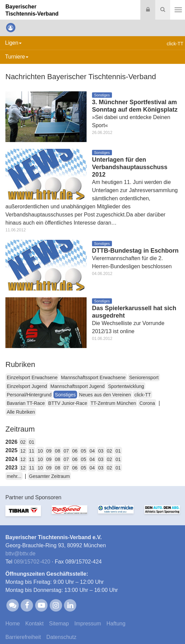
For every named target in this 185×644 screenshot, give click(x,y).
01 (32, 442)
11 (32, 451)
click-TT (143, 395)
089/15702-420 (32, 562)
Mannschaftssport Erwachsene (93, 377)
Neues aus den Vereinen (105, 395)
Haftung (116, 624)
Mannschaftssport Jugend (77, 386)
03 (101, 451)
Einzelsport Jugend (27, 386)
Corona (147, 403)
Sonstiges (65, 395)
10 (40, 451)
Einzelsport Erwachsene (32, 377)
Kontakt (34, 624)
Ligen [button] (13, 43)
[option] (23, 515)
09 (49, 451)
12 (23, 451)
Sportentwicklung (126, 386)
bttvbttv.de (20, 554)
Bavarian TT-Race (26, 403)
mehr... (14, 476)
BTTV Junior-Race (68, 403)
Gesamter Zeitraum (50, 476)
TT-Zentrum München (113, 403)
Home (13, 624)
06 (75, 451)
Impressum (88, 624)
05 (84, 451)
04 (92, 451)
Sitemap (59, 624)
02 (23, 442)
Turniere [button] (17, 57)
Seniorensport (144, 377)
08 (57, 451)
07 (66, 451)
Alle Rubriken (21, 412)
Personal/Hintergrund (29, 395)
